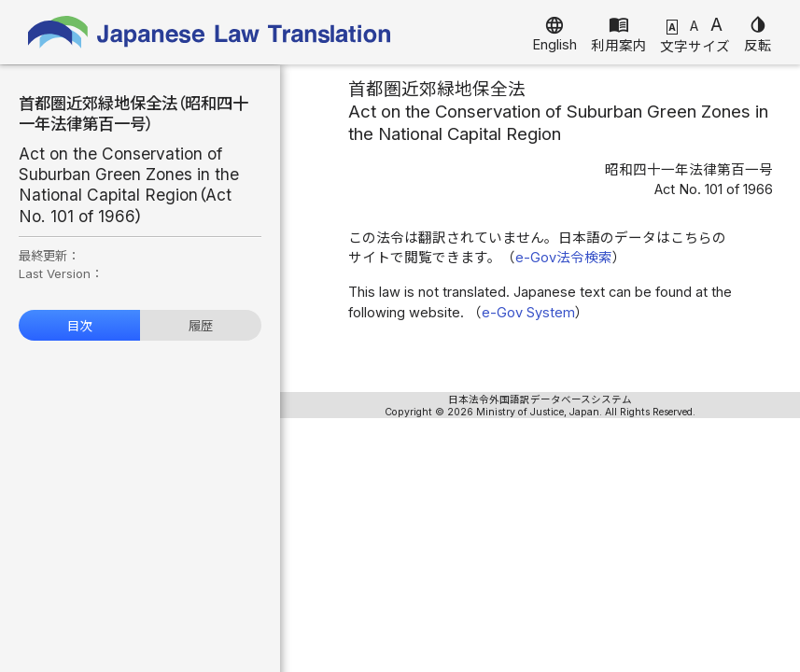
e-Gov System (528, 313)
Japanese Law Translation (210, 32)
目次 (79, 326)
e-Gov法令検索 (564, 258)
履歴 (201, 326)
